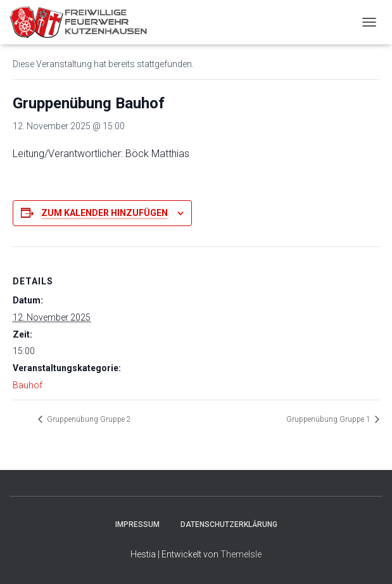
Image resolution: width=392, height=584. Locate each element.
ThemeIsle (241, 554)
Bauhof (28, 385)
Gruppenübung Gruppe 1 (329, 419)
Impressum (137, 524)
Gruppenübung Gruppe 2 (88, 419)
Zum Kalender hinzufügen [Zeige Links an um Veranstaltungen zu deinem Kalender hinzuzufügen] (104, 213)
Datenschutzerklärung (229, 524)
